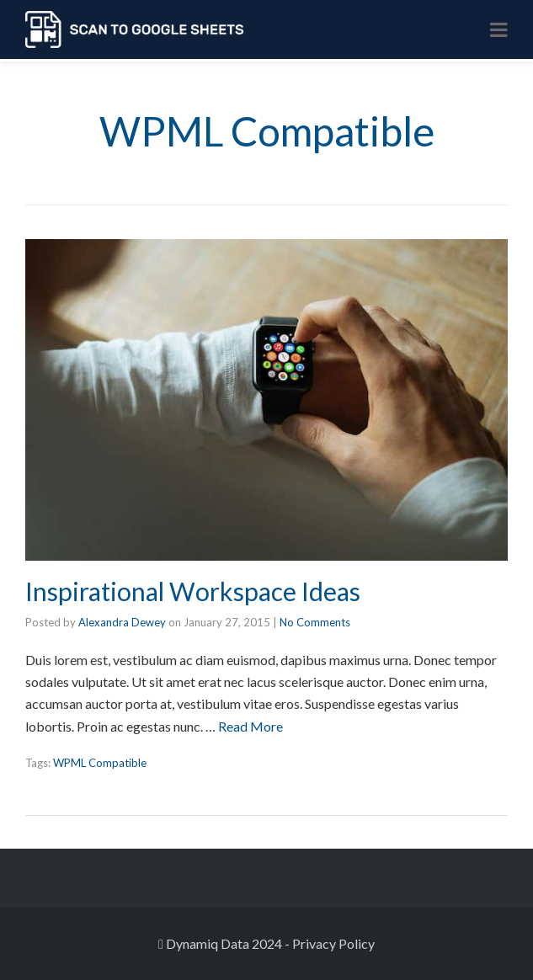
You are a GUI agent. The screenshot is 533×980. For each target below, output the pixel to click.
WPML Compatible (100, 763)
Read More (251, 726)
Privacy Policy (333, 943)
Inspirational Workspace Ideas (193, 591)
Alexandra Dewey (122, 622)
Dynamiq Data (208, 943)
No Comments (315, 622)
